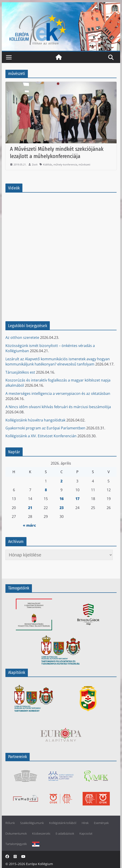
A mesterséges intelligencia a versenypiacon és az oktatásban (58, 393)
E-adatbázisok (65, 834)
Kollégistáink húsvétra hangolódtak (35, 420)
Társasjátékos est (20, 372)
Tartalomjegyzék (16, 844)
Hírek (85, 823)
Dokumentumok (16, 834)
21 (30, 508)
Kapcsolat (86, 834)
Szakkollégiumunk (32, 823)
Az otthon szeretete (22, 337)
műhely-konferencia (65, 164)
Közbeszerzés (41, 834)
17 (77, 499)
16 (62, 499)
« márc (29, 525)
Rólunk (10, 823)
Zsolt (35, 164)
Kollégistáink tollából (63, 823)
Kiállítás (48, 164)
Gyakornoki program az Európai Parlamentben (45, 428)
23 (62, 508)
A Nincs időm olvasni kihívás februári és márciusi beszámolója (58, 407)
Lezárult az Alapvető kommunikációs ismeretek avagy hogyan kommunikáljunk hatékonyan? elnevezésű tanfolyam (58, 362)
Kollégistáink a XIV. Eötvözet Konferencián (41, 436)
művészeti (84, 164)
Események (101, 823)
